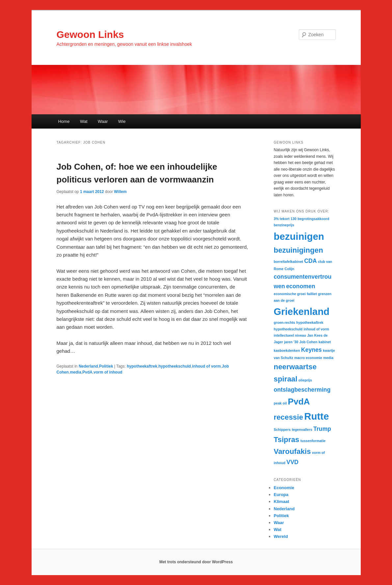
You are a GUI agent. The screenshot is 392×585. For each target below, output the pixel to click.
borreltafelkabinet (288, 262)
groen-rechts (285, 322)
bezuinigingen (299, 250)
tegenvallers (302, 430)
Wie (122, 121)
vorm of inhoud (108, 372)
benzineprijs (284, 225)
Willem (120, 192)
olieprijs (305, 380)
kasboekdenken (287, 350)
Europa (281, 495)
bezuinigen (299, 236)
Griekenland (302, 311)
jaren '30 (291, 342)
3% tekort (282, 219)
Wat (84, 121)
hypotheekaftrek (142, 366)
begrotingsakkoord (314, 219)
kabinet (325, 342)
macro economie (308, 358)
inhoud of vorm (206, 366)
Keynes (312, 350)
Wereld (281, 536)
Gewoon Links (90, 34)
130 (294, 219)
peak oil (280, 403)
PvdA (87, 372)
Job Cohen (308, 342)
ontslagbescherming (302, 390)
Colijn (289, 269)
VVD (292, 462)
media (76, 372)
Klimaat (282, 501)
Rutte (316, 416)
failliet (312, 294)
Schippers (282, 430)
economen (301, 286)
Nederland (88, 366)
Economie (284, 488)
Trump (322, 429)
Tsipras (287, 440)
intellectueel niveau (290, 335)
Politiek (106, 366)
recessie (288, 417)
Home (64, 121)
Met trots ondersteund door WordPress (196, 562)
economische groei (290, 294)
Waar (103, 121)
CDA (310, 261)
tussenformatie (313, 441)
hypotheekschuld (175, 366)
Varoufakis (292, 451)
